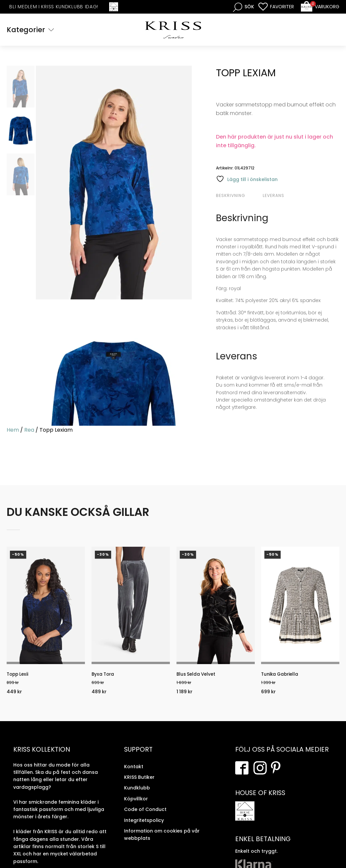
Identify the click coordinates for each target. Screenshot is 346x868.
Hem (13, 431)
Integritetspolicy (144, 825)
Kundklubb (137, 792)
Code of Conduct (145, 814)
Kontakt (134, 771)
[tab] (239, 196)
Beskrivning (231, 196)
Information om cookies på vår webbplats (162, 839)
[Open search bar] (243, 7)
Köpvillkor (136, 803)
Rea (29, 431)
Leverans (274, 196)
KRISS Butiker (139, 782)
